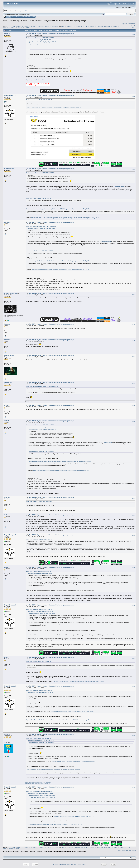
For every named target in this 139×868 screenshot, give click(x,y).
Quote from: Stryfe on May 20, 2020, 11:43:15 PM (39, 662)
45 (81, 26)
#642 (133, 96)
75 (18, 28)
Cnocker (7, 324)
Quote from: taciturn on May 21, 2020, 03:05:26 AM (39, 690)
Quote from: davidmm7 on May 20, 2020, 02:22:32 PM (40, 38)
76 (20, 28)
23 (42, 26)
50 (90, 26)
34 (62, 26)
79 (25, 28)
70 (9, 28)
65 (117, 26)
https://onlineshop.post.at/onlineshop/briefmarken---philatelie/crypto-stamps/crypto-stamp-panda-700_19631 (61, 209)
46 (83, 26)
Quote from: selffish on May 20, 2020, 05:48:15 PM (39, 502)
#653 (133, 516)
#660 (133, 788)
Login (23, 17)
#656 (133, 606)
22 (40, 26)
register (26, 11)
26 (47, 26)
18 (33, 26)
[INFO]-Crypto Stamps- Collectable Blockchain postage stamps (65, 21)
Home (8, 17)
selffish (7, 421)
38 (69, 26)
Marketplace (24, 21)
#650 (133, 406)
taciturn (7, 515)
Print (133, 27)
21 (38, 26)
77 (22, 28)
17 (31, 26)
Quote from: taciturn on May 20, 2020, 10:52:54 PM (39, 539)
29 (52, 26)
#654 (133, 536)
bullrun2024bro (9, 169)
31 (56, 26)
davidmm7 (8, 222)
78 (23, 28)
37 (67, 26)
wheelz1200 (8, 382)
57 (103, 26)
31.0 (24, 14)
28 (51, 26)
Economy (16, 21)
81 (29, 28)
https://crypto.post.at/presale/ (35, 80)
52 (94, 26)
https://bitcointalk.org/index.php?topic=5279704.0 (38, 784)
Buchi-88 (7, 34)
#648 (133, 356)
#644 (133, 223)
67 (4, 28)
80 (27, 28)
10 (19, 26)
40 (73, 26)
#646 (133, 325)
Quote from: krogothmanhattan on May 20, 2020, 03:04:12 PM (42, 387)
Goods (32, 21)
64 (115, 26)
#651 (133, 422)
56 (101, 26)
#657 (133, 658)
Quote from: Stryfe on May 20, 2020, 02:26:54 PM (39, 198)
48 (87, 26)
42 (76, 26)
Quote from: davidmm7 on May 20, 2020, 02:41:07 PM (40, 425)
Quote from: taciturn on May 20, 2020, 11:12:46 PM (39, 609)
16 (29, 26)
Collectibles (39, 21)
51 (92, 26)
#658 (133, 687)
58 (104, 26)
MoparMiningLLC (10, 96)
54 (97, 26)
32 (58, 26)
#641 (133, 34)
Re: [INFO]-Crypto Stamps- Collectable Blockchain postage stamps (52, 34)
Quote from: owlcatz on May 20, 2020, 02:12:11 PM (41, 40)
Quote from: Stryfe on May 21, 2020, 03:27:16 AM (39, 739)
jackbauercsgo (9, 355)
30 (54, 26)
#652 (133, 498)
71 (11, 28)
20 (37, 26)
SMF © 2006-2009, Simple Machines (76, 865)
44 (80, 26)
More (33, 17)
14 (26, 26)
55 (99, 26)
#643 (133, 169)
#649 (133, 383)
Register (28, 17)
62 (111, 26)
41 (74, 26)
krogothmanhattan (10, 293)
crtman (7, 405)
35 (64, 26)
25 (45, 26)
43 (78, 26)
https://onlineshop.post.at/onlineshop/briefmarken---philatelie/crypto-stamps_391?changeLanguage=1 (54, 107)
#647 (133, 341)
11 (21, 26)
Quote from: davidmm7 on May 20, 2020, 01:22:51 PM (43, 42)
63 (113, 26)
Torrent (28, 14)
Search (18, 17)
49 (88, 26)
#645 (133, 294)
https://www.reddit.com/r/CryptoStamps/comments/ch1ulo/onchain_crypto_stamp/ (79, 682)
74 (16, 28)
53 (96, 26)
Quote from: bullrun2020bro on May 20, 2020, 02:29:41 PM (41, 226)
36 (66, 26)
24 (44, 26)
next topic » (133, 24)
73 (15, 28)
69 (8, 28)
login (20, 11)
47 (85, 26)
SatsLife (7, 734)
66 (119, 26)
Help (13, 17)
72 (13, 28)
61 (110, 26)
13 (24, 26)
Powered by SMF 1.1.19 (59, 865)
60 (108, 26)
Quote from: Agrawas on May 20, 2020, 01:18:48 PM (43, 44)
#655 (133, 568)
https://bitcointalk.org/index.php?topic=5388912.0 (38, 782)
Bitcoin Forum (8, 21)
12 (22, 26)
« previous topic (127, 24)
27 (49, 26)
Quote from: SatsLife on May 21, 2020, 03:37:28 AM (39, 791)
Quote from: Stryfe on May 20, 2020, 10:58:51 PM (39, 571)
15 (28, 26)
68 (6, 28)
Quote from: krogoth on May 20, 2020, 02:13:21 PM (39, 100)
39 (71, 26)
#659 (133, 735)
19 (35, 26)
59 (106, 26)
